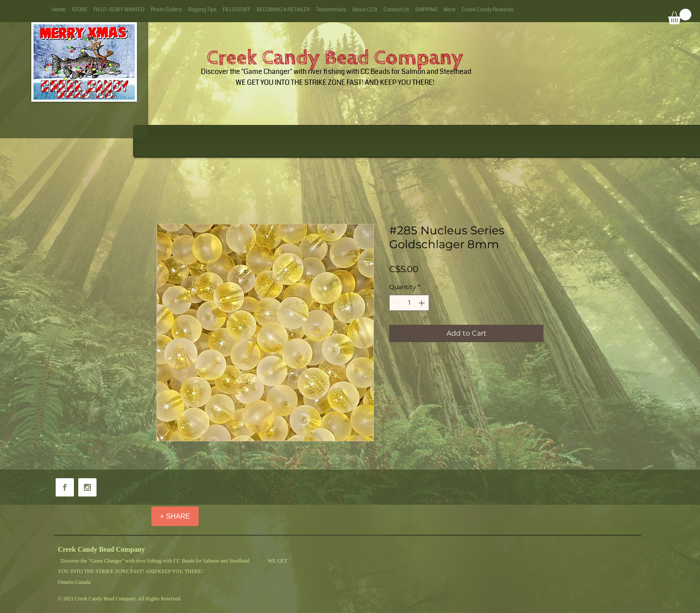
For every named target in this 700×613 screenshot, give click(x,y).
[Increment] (422, 303)
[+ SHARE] (175, 516)
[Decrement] (396, 303)
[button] (680, 17)
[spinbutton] (409, 303)
